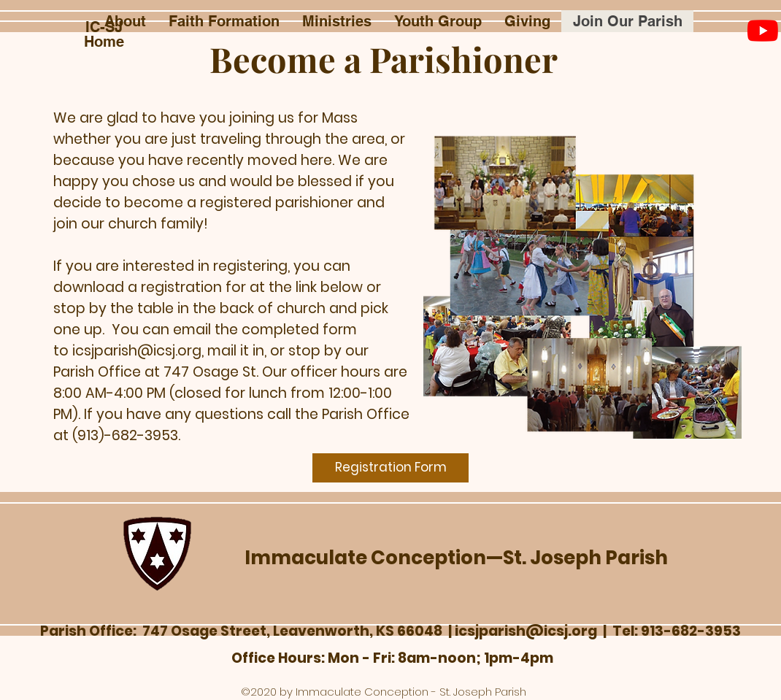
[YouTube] (763, 31)
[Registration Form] (390, 468)
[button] (125, 21)
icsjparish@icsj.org (137, 351)
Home (104, 42)
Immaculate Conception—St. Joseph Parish (456, 558)
